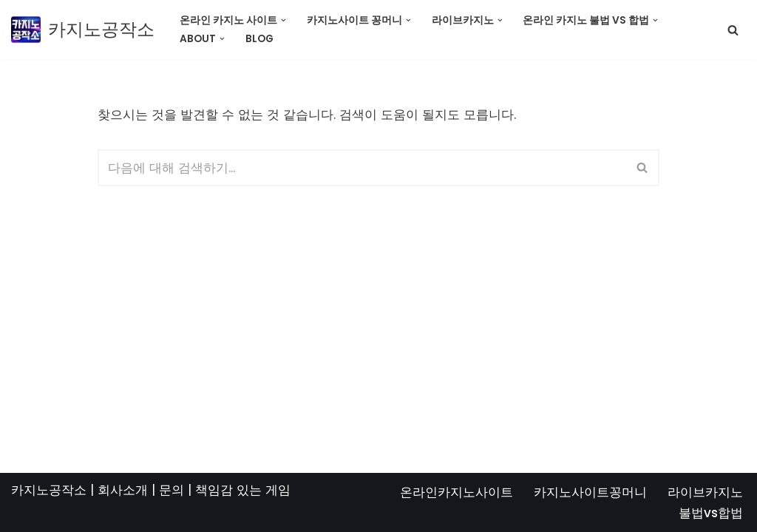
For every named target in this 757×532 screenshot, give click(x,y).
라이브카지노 (705, 492)
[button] (284, 20)
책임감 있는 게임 (243, 490)
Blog (259, 39)
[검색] (733, 30)
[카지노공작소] (83, 30)
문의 (172, 490)
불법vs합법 (711, 513)
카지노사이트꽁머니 (590, 492)
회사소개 (123, 490)
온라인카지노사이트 (456, 492)
